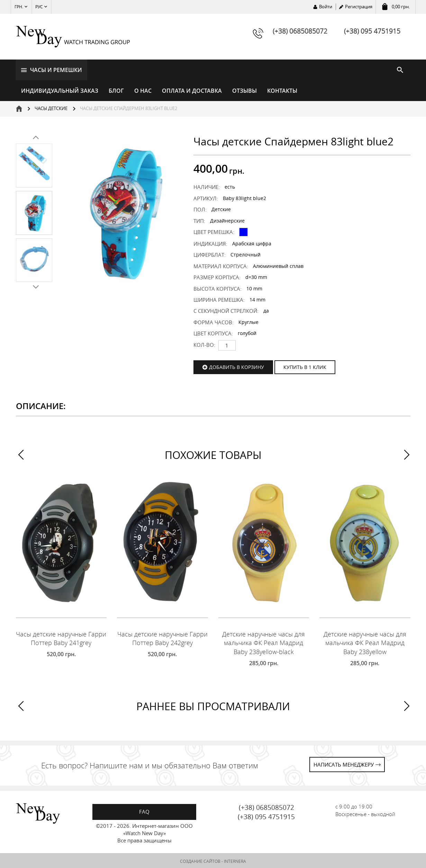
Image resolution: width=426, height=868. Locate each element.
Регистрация (359, 7)
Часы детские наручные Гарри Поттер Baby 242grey (162, 638)
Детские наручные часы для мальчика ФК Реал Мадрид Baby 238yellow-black (264, 642)
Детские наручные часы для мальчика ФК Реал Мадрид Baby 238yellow (365, 642)
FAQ (144, 811)
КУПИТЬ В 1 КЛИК (305, 366)
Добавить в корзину (237, 366)
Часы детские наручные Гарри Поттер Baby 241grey (61, 638)
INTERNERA (235, 860)
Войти (326, 7)
